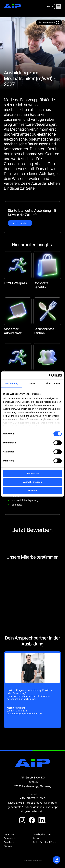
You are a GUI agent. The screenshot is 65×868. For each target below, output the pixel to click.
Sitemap (8, 846)
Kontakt (36, 838)
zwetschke (38, 861)
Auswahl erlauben (32, 482)
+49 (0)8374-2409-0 (33, 798)
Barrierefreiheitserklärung (44, 842)
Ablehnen (32, 490)
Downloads (9, 842)
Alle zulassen (32, 473)
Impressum (9, 834)
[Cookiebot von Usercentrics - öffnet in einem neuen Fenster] (49, 375)
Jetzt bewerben (20, 223)
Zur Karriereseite (47, 22)
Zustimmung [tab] (12, 383)
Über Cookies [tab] (53, 383)
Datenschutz (10, 838)
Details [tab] (32, 383)
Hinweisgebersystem (42, 834)
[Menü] (58, 7)
